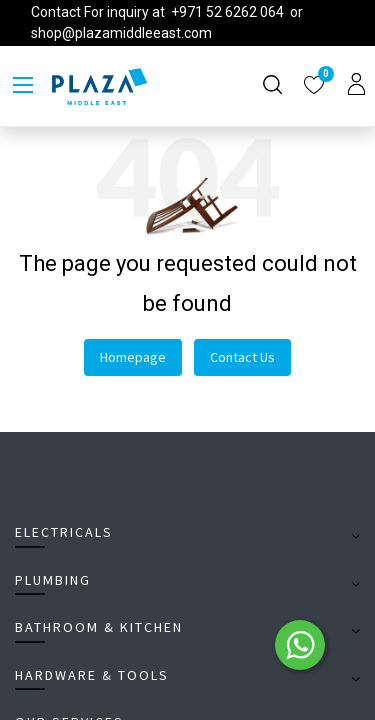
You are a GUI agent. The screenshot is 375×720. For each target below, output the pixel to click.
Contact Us (242, 357)
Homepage (133, 357)
